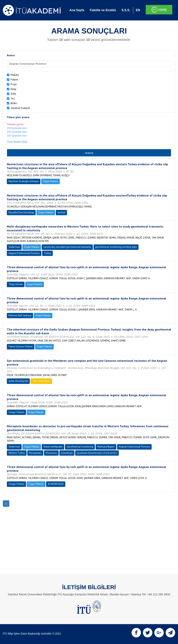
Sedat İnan (14, 247)
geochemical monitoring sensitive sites (116, 247)
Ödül (13, 94)
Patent (14, 80)
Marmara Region (106, 447)
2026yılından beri (17, 128)
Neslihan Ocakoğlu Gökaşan (24, 181)
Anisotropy (67, 453)
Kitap (13, 89)
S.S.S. (126, 10)
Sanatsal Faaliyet (20, 108)
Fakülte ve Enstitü (103, 10)
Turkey (47, 253)
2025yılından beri (17, 132)
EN (138, 10)
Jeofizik (61, 212)
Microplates (35, 453)
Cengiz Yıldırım (16, 412)
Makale (15, 75)
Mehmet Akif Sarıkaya (20, 315)
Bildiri (14, 103)
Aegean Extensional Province (24, 253)
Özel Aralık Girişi (17, 142)
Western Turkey (17, 453)
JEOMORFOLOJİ (56, 484)
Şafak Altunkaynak (18, 381)
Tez (13, 98)
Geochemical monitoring (80, 447)
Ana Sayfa (77, 10)
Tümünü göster (15, 124)
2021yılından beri (17, 136)
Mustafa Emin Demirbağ (21, 212)
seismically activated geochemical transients (67, 247)
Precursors (51, 453)
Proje (14, 84)
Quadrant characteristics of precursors (97, 453)
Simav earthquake (53, 447)
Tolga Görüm (16, 284)
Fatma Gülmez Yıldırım (21, 347)
